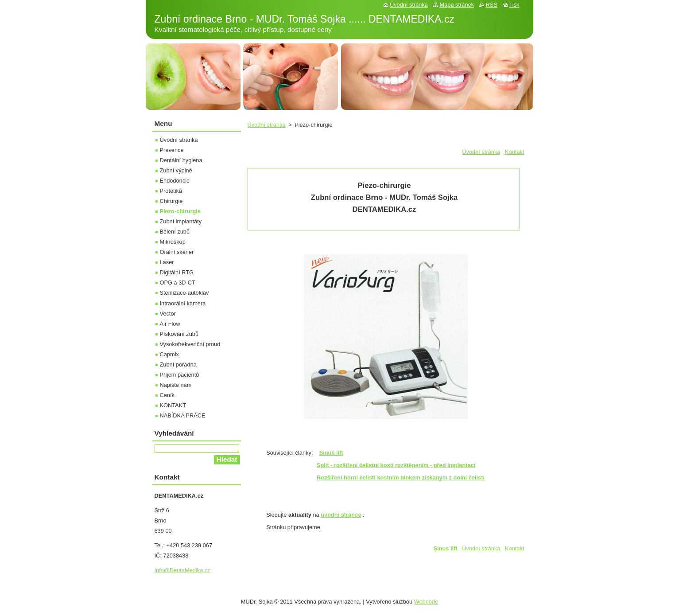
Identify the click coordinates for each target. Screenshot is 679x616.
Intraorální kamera (183, 303)
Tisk (514, 5)
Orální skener (177, 252)
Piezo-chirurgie (180, 211)
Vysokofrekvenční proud (190, 344)
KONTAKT (173, 405)
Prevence (172, 150)
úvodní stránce (341, 515)
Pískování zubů (179, 334)
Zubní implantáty (181, 221)
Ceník (167, 395)
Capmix (169, 354)
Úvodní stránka (267, 125)
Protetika (171, 191)
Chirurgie (171, 201)
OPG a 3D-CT (178, 283)
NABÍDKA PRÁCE (183, 415)
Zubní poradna (178, 365)
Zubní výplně (176, 170)
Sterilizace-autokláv (184, 293)
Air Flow (170, 324)
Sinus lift (446, 548)
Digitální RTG (177, 272)
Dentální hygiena (181, 160)
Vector (168, 314)
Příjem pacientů (180, 375)
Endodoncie (175, 181)
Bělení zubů (175, 232)
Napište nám (176, 385)
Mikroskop (173, 242)
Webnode (426, 602)
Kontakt (514, 152)
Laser (167, 262)
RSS (492, 5)
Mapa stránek (457, 5)
